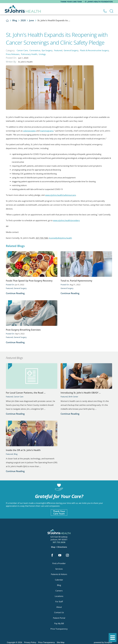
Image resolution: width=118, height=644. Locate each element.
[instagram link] (67, 556)
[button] (113, 638)
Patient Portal (59, 618)
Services (59, 569)
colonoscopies (29, 131)
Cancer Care (22, 50)
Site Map (61, 642)
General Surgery (71, 50)
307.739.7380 (42, 238)
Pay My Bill (59, 623)
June (32, 20)
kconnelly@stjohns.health (60, 238)
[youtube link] (60, 556)
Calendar (59, 580)
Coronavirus (35, 50)
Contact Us (59, 612)
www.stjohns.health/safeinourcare (60, 195)
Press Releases (13, 54)
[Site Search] (111, 11)
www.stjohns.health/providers (66, 220)
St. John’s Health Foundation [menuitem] (99, 2)
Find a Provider (59, 563)
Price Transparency (59, 629)
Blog (15, 20)
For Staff (59, 602)
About (59, 607)
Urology (42, 54)
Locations (59, 596)
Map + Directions (59, 547)
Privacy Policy (30, 642)
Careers (59, 591)
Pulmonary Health (29, 54)
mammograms (47, 131)
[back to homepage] (7, 21)
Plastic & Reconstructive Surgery (94, 50)
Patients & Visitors (59, 574)
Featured (58, 50)
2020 (23, 20)
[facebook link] (52, 556)
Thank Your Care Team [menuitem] (71, 2)
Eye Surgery (47, 50)
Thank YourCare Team (59, 512)
